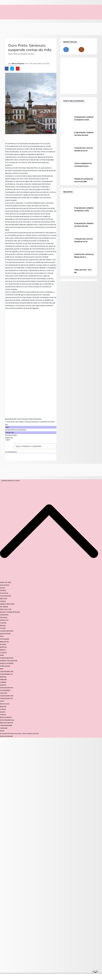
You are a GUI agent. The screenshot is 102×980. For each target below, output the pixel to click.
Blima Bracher (18, 64)
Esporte (3, 685)
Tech (2, 636)
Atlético (3, 650)
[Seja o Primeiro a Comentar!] (35, 446)
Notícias (3, 677)
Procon (16, 430)
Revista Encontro (5, 704)
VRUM (2, 669)
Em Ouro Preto (11, 435)
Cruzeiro (3, 653)
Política (3, 590)
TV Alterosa (3, 715)
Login (8, 440)
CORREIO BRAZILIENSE (6, 726)
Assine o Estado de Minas (10, 612)
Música (3, 626)
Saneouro (23, 430)
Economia (4, 593)
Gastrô (3, 712)
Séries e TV (4, 620)
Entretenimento (4, 615)
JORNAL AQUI (3, 680)
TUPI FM (2, 731)
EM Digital (4, 607)
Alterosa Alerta (6, 717)
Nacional (3, 599)
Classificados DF (6, 674)
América (3, 647)
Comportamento (7, 631)
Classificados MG (7, 671)
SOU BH (2, 701)
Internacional (6, 596)
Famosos (4, 617)
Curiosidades (5, 690)
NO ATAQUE (3, 645)
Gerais (3, 588)
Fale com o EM (6, 609)
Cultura (3, 601)
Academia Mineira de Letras (10, 481)
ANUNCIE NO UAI (4, 642)
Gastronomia (5, 634)
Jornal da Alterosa (7, 720)
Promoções (5, 639)
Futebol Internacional (9, 661)
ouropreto (9, 430)
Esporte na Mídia (7, 663)
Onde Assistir (5, 666)
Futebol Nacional (7, 658)
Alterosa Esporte (6, 723)
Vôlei (2, 655)
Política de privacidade (6, 736)
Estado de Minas (5, 585)
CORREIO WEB (4, 728)
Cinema (3, 623)
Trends (3, 628)
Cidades (3, 682)
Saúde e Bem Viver (7, 604)
